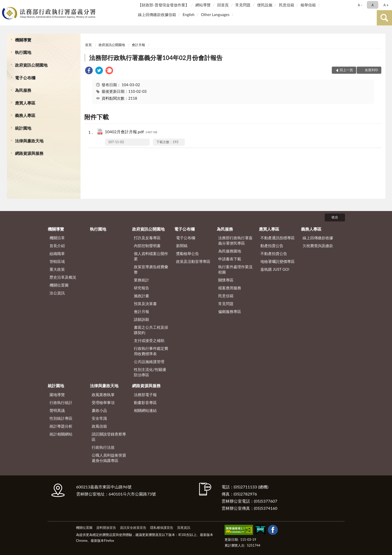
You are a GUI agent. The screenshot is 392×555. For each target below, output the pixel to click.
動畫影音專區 (145, 402)
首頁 (88, 45)
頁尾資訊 (184, 528)
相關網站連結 (145, 410)
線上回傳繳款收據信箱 (157, 14)
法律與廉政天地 (29, 141)
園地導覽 (57, 395)
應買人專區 (25, 103)
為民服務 (23, 90)
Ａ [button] (373, 5)
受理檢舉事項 (103, 402)
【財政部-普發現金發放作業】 (163, 5)
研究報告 (142, 288)
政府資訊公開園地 (31, 65)
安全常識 (99, 418)
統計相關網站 (61, 434)
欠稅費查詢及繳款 (318, 246)
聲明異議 (57, 410)
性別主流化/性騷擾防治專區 (150, 372)
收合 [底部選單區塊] (335, 217)
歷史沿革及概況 (63, 277)
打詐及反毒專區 (147, 238)
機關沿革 (57, 238)
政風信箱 (99, 426)
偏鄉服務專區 (230, 311)
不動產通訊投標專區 (278, 238)
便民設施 (265, 5)
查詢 (384, 18)
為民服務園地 (230, 251)
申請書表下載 (230, 259)
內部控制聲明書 (147, 246)
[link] (89, 71)
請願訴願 (142, 319)
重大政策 (57, 269)
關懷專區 (226, 280)
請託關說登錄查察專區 (109, 437)
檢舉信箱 (308, 5)
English (189, 14)
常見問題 (243, 5)
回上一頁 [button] (346, 70)
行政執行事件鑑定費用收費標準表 (151, 351)
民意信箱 (287, 5)
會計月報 (138, 45)
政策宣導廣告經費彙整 (151, 269)
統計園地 (23, 128)
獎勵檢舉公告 (187, 253)
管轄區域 (57, 261)
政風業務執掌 (103, 395)
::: (5, 4)
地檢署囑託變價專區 (278, 261)
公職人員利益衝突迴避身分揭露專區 (109, 458)
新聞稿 (182, 246)
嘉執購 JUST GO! (275, 269)
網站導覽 (203, 5)
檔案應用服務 (230, 288)
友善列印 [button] (371, 70)
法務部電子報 (145, 395)
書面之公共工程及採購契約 (151, 330)
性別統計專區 (61, 418)
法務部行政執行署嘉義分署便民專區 (235, 240)
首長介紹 (57, 246)
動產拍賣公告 (272, 246)
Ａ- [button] (360, 5)
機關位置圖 (59, 285)
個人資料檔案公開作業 (151, 256)
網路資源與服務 (29, 153)
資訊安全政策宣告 (133, 528)
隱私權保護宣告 (162, 528)
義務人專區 (25, 115)
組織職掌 (57, 253)
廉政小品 (99, 410)
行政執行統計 (61, 402)
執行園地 (23, 52)
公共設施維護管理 (149, 362)
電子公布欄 (25, 78)
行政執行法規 (103, 447)
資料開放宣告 (106, 528)
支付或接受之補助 (149, 340)
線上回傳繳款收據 (318, 238)
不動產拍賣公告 (274, 253)
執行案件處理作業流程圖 (235, 269)
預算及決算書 (145, 304)
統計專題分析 (61, 426)
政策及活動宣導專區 (193, 261)
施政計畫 (142, 296)
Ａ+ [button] (386, 5)
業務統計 (142, 280)
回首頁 (223, 5)
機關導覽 (23, 40)
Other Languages (215, 14)
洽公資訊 (57, 293)
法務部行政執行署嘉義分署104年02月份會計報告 (156, 58)
